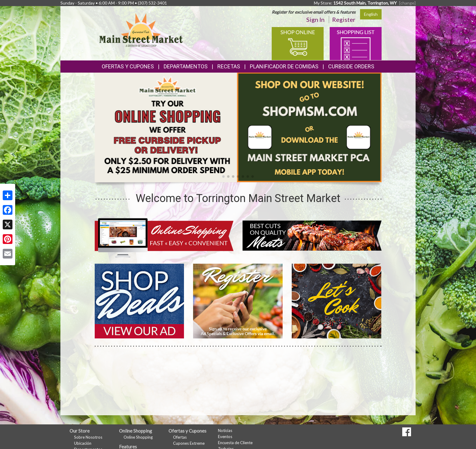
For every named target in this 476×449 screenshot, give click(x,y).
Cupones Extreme (189, 443)
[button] (223, 177)
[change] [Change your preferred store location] (407, 3)
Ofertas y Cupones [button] (128, 66)
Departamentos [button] (186, 66)
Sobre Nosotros (88, 437)
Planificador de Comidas (284, 66)
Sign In (315, 19)
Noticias (225, 430)
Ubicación (83, 443)
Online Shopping (138, 437)
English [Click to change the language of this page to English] (371, 14)
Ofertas (180, 437)
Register (344, 19)
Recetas (229, 66)
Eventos (225, 437)
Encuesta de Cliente (235, 443)
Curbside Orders (351, 66)
